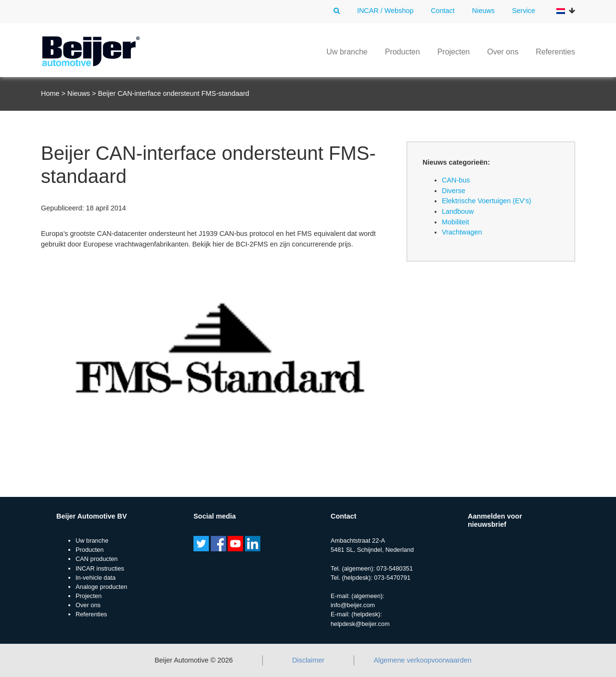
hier (218, 244)
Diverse (454, 191)
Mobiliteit (456, 222)
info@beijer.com (353, 605)
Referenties (555, 52)
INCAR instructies (100, 568)
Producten (403, 52)
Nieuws (483, 11)
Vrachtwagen (462, 232)
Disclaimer (308, 660)
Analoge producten (101, 587)
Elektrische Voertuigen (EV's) (487, 201)
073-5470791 (392, 578)
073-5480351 (394, 568)
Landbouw (458, 211)
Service (524, 11)
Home (50, 93)
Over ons (503, 52)
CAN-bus (456, 180)
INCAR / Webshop (385, 11)
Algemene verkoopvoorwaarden (422, 660)
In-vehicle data (96, 578)
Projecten (454, 52)
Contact (443, 11)
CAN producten (97, 559)
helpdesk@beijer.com (360, 624)
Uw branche (347, 52)
